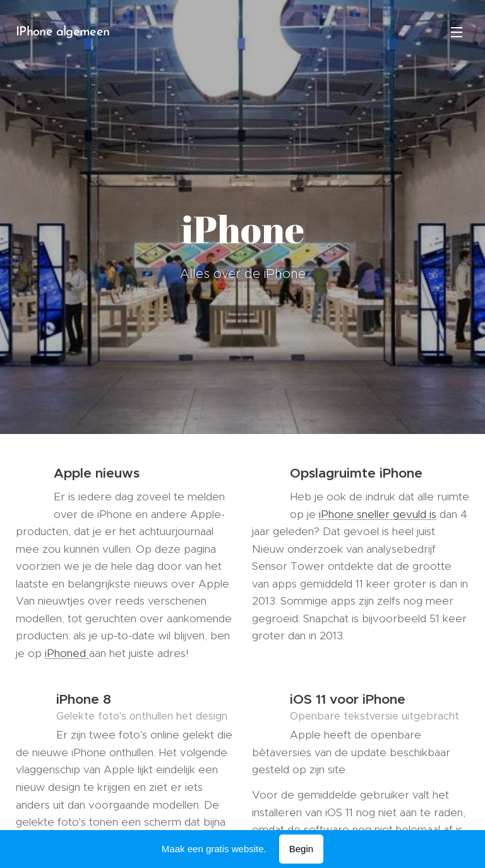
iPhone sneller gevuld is (378, 514)
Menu (457, 32)
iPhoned (67, 653)
